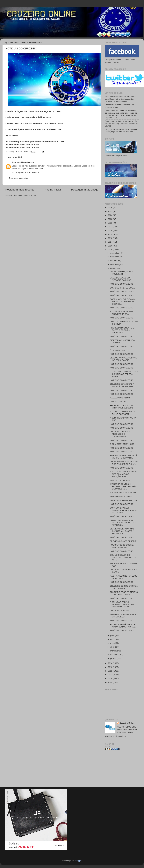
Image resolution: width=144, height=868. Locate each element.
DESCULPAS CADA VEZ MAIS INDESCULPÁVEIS (124, 359)
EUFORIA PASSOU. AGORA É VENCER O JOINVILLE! (123, 457)
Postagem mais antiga (85, 190)
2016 (110, 246)
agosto (114, 268)
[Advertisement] (122, 770)
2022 (110, 223)
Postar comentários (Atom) (25, 196)
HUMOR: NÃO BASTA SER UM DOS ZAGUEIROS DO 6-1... (124, 463)
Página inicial (53, 190)
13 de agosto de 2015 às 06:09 (26, 172)
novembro (115, 257)
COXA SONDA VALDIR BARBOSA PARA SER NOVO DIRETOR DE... (124, 510)
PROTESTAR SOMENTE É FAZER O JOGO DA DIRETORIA (122, 330)
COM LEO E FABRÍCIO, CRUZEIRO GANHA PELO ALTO (123, 557)
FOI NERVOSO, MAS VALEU (123, 493)
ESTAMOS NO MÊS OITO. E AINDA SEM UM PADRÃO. (123, 626)
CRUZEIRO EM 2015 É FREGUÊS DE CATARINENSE (120, 434)
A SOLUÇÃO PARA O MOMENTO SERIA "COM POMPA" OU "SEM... (122, 604)
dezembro (115, 253)
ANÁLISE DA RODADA (120, 480)
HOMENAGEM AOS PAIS (121, 496)
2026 (110, 208)
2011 (110, 675)
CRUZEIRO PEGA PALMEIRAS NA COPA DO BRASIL (124, 593)
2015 (110, 250)
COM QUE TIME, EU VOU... (122, 288)
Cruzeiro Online (127, 723)
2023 (110, 219)
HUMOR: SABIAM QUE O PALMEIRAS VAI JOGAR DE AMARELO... (124, 523)
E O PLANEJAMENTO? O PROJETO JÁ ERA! (121, 313)
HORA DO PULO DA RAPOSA (123, 500)
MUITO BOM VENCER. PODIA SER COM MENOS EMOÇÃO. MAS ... (124, 474)
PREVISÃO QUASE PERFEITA (124, 541)
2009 (110, 682)
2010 (110, 679)
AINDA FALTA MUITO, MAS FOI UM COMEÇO (124, 616)
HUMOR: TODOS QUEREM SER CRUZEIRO (122, 546)
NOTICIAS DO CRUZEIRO (122, 582)
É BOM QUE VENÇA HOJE (122, 444)
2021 (110, 227)
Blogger (78, 861)
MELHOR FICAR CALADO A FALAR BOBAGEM (123, 413)
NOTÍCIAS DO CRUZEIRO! (122, 452)
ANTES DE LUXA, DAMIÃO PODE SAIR (122, 273)
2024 (110, 215)
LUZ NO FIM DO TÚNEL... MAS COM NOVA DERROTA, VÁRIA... (124, 374)
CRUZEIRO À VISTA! (119, 611)
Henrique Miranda (21, 162)
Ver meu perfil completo (115, 736)
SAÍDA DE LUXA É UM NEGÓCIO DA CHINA (121, 279)
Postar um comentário (19, 178)
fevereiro (114, 655)
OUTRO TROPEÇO (119, 402)
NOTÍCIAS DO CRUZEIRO (122, 284)
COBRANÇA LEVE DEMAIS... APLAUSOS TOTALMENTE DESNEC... (123, 302)
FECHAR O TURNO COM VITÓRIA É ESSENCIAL (122, 407)
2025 (110, 211)
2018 (110, 238)
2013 (110, 667)
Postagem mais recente (20, 190)
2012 (110, 671)
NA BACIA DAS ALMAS (120, 398)
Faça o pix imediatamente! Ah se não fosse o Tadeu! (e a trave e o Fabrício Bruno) (121, 124)
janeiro (114, 658)
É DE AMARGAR (117, 350)
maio (113, 643)
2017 (110, 242)
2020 (110, 231)
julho (113, 635)
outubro (114, 261)
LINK (58, 111)
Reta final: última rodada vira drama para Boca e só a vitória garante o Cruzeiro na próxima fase (121, 99)
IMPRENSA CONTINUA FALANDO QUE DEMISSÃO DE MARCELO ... (123, 486)
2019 (110, 234)
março (113, 651)
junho (113, 639)
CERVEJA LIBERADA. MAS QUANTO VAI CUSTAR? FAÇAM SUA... (122, 531)
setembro (115, 264)
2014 (110, 663)
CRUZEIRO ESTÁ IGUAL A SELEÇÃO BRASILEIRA (122, 385)
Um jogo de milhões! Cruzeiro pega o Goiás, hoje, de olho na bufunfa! (121, 131)
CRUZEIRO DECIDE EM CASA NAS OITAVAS (124, 587)
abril (112, 647)
